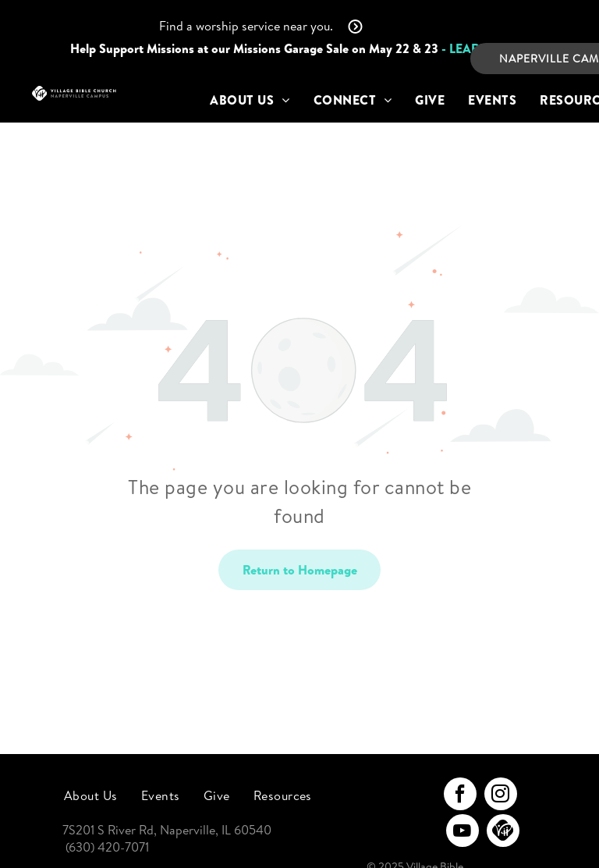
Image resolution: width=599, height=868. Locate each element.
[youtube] (463, 832)
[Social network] (503, 832)
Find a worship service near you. (246, 26)
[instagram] (501, 796)
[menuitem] (250, 100)
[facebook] (460, 796)
